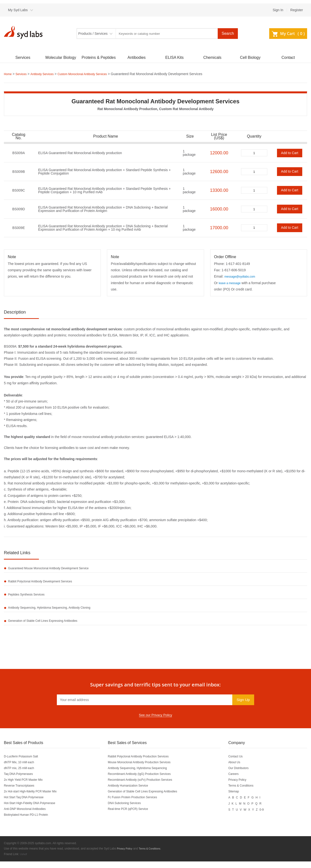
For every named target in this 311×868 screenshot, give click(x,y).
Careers (239, 781)
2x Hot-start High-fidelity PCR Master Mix (35, 798)
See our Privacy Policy (155, 722)
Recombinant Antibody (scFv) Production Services (147, 787)
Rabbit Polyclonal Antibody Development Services (46, 583)
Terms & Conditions (248, 793)
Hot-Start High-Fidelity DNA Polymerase (34, 810)
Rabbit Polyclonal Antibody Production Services (145, 763)
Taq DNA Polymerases (21, 781)
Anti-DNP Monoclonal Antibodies (28, 816)
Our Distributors (245, 775)
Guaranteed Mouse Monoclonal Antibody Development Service (56, 569)
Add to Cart (290, 153)
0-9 (269, 816)
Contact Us (242, 763)
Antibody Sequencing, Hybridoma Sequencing (144, 775)
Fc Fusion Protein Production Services (138, 804)
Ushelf (24, 861)
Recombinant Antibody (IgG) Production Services (146, 781)
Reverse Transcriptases (22, 793)
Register (297, 10)
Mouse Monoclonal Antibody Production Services (146, 769)
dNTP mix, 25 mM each (22, 775)
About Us (240, 769)
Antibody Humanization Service (133, 793)
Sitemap (239, 798)
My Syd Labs (18, 10)
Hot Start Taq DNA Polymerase (27, 804)
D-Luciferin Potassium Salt (24, 763)
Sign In (278, 10)
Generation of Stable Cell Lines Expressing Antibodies (49, 627)
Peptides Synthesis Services (30, 598)
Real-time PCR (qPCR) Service (132, 816)
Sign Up (242, 706)
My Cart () (288, 34)
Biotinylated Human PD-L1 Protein (30, 822)
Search (228, 33)
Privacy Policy (244, 787)
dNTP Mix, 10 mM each (22, 769)
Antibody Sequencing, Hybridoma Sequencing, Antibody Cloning (57, 613)
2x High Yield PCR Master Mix (27, 787)
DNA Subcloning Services (128, 810)
